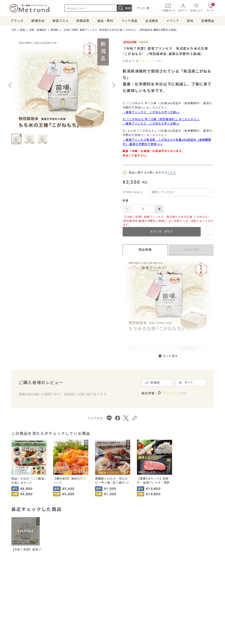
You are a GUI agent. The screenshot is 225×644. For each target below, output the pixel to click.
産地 (22, 30)
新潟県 (55, 30)
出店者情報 (191, 250)
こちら (172, 173)
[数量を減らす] (127, 209)
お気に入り (196, 7)
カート (211, 7)
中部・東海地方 (38, 30)
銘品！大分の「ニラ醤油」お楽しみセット (29, 481)
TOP (14, 30)
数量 (126, 200)
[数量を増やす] (159, 209)
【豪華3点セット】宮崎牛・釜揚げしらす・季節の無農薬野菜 (153, 481)
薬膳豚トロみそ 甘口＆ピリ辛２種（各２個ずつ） (113, 481)
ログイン (183, 7)
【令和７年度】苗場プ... (28, 550)
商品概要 (145, 250)
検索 (124, 8)
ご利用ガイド (168, 7)
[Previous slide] (10, 85)
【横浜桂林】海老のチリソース (70, 481)
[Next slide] (114, 85)
